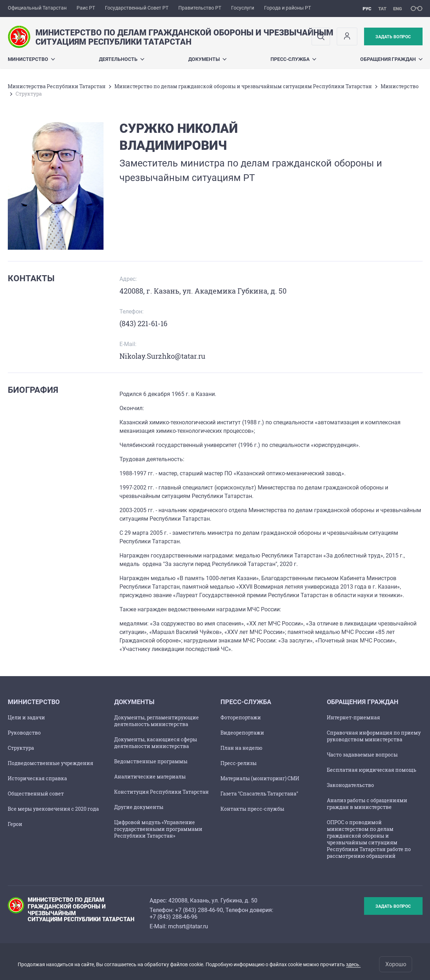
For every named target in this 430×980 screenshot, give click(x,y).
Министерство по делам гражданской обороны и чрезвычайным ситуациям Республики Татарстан (243, 86)
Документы (207, 59)
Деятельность (122, 59)
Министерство (31, 59)
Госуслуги (243, 8)
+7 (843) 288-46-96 (174, 917)
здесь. (353, 964)
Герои (15, 824)
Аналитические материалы (150, 777)
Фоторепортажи (241, 717)
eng (398, 9)
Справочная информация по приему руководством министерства (374, 736)
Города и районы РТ (287, 8)
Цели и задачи (26, 717)
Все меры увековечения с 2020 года (53, 809)
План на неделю (241, 748)
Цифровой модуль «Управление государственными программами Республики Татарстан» (158, 829)
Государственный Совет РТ (137, 8)
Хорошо (396, 964)
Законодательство (350, 785)
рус (367, 9)
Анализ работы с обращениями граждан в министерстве (367, 804)
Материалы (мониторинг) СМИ (260, 778)
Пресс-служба (293, 59)
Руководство (24, 733)
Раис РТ (86, 8)
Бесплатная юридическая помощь (372, 770)
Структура (21, 748)
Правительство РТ (200, 8)
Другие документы (139, 807)
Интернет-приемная (353, 717)
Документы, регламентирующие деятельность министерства (157, 721)
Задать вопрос (393, 37)
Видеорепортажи (242, 733)
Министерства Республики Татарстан (57, 86)
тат (382, 9)
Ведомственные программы (151, 761)
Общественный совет (36, 794)
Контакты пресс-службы (252, 809)
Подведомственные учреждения (51, 763)
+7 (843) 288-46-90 (199, 910)
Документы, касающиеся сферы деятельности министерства (156, 743)
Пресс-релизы (239, 763)
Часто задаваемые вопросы (362, 755)
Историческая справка (37, 778)
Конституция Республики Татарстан (161, 792)
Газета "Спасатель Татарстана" (259, 794)
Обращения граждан (391, 59)
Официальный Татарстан (37, 8)
